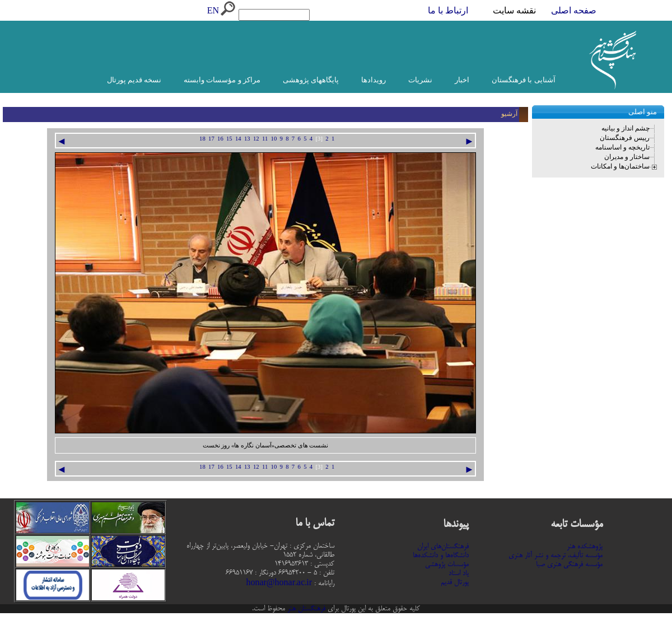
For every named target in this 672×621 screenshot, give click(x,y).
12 (256, 139)
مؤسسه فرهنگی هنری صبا (569, 564)
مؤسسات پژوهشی (447, 564)
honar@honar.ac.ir (279, 583)
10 (274, 139)
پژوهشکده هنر (585, 547)
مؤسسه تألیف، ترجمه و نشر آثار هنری (556, 555)
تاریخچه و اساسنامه (622, 147)
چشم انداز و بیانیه (626, 128)
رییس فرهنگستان (625, 138)
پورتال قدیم (455, 582)
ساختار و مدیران (627, 157)
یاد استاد (459, 573)
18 (202, 139)
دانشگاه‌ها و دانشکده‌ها (441, 555)
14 (238, 139)
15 (229, 139)
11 (265, 139)
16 (220, 139)
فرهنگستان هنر (305, 609)
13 (247, 139)
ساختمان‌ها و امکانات (620, 166)
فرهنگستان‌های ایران (443, 547)
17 (211, 139)
